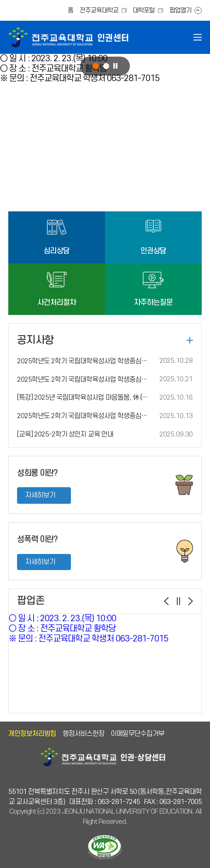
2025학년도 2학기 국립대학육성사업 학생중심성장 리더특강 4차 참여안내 (84, 361)
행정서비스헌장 (84, 734)
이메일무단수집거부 (137, 734)
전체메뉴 (198, 37)
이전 (166, 601)
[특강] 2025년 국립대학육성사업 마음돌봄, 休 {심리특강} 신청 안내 (84, 398)
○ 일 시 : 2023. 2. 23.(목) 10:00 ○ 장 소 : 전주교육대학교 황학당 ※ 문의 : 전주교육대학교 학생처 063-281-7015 (88, 629)
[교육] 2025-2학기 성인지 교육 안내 (65, 434)
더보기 (190, 340)
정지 (115, 66)
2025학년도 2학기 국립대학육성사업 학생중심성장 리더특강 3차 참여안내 (84, 380)
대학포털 (144, 10)
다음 (191, 601)
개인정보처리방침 (32, 734)
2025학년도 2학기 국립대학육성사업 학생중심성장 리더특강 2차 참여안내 (84, 416)
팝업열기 (181, 10)
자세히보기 (40, 495)
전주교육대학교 (99, 10)
